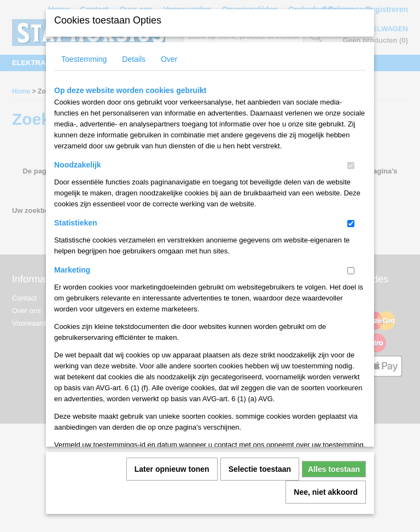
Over (169, 68)
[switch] (351, 174)
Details (134, 68)
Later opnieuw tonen (172, 478)
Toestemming (84, 68)
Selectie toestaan (260, 478)
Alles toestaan (334, 478)
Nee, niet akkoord (326, 501)
